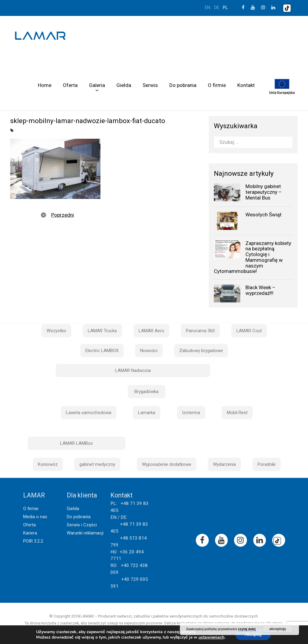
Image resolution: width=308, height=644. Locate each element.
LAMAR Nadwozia (133, 370)
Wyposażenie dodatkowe (167, 464)
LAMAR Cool (249, 331)
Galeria (97, 85)
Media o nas (35, 517)
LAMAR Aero (151, 331)
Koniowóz (48, 464)
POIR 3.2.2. (34, 541)
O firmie (217, 85)
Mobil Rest (237, 413)
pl (225, 8)
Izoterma (191, 413)
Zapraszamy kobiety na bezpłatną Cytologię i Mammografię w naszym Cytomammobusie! (253, 257)
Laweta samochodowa (89, 413)
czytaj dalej (247, 629)
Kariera (30, 533)
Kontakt (246, 85)
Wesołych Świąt (263, 215)
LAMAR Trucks (102, 331)
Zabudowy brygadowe (201, 351)
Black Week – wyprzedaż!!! (260, 290)
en (208, 8)
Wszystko (56, 331)
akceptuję (277, 629)
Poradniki (266, 464)
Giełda (124, 85)
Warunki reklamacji (85, 533)
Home (45, 85)
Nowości (149, 351)
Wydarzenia (224, 464)
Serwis (150, 85)
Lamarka (147, 413)
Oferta (70, 85)
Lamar (40, 36)
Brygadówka (146, 392)
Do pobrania (183, 85)
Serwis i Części (82, 525)
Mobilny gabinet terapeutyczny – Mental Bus (264, 192)
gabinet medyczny (97, 464)
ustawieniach (211, 637)
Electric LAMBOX (102, 351)
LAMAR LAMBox (76, 443)
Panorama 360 (200, 331)
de (217, 8)
